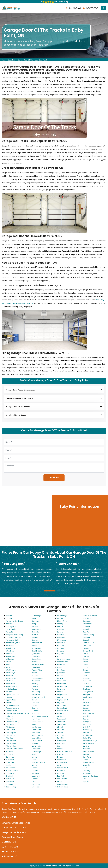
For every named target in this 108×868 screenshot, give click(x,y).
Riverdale (35, 637)
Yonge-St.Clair (11, 629)
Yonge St (10, 632)
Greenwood (61, 719)
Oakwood (35, 703)
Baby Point (12, 60)
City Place (86, 667)
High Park (61, 703)
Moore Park (36, 749)
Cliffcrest (86, 656)
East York (61, 776)
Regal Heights (37, 651)
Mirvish (34, 754)
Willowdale (10, 659)
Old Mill (34, 700)
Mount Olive (36, 738)
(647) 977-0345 (92, 8)
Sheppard (10, 784)
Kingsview (61, 651)
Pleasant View (37, 670)
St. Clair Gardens (12, 771)
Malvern (35, 779)
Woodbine (10, 651)
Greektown (61, 722)
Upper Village (11, 700)
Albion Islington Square (91, 776)
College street (88, 651)
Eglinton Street (63, 768)
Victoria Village (11, 689)
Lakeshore (61, 637)
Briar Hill (86, 705)
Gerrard (60, 732)
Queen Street (37, 659)
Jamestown (61, 673)
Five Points (61, 743)
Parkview (35, 686)
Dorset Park (87, 624)
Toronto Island (12, 711)
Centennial (86, 678)
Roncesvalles (36, 629)
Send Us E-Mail (12, 851)
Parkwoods (36, 681)
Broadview (87, 703)
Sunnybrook (11, 757)
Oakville (35, 705)
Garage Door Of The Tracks (14, 828)
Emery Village (62, 762)
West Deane (11, 684)
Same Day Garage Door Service (16, 823)
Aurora (85, 760)
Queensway (36, 654)
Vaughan (9, 692)
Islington (60, 675)
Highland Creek (63, 700)
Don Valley (87, 626)
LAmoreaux (61, 640)
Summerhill (10, 760)
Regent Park (36, 648)
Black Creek (87, 724)
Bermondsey (87, 730)
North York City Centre (40, 716)
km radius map (26, 521)
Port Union (36, 667)
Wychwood (10, 645)
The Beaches (11, 746)
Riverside (35, 635)
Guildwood (61, 716)
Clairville (86, 662)
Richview (35, 640)
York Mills (10, 624)
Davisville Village (89, 635)
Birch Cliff (86, 727)
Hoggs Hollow (62, 694)
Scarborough (36, 616)
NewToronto (36, 727)
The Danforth (11, 741)
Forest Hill (61, 738)
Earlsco (60, 781)
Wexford (9, 664)
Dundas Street (62, 784)
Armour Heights (88, 762)
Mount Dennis (37, 741)
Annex (85, 768)
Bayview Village (88, 743)
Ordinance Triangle (39, 697)
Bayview (86, 746)
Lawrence (61, 629)
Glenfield (60, 727)
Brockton (86, 700)
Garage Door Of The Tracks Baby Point (32, 60)
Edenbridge (61, 771)
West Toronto (11, 670)
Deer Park (86, 632)
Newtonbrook (37, 730)
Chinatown (87, 673)
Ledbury (60, 624)
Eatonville (61, 773)
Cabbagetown (88, 692)
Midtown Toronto (38, 762)
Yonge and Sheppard (14, 637)
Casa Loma (87, 681)
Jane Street (61, 670)
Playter (34, 673)
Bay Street (86, 749)
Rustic (34, 618)
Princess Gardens (38, 664)
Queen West (36, 656)
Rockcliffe (35, 632)
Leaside (60, 626)
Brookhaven (87, 697)
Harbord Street (63, 711)
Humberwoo (62, 684)
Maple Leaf (36, 776)
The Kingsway (11, 732)
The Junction (11, 735)
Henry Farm (61, 705)
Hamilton (61, 713)
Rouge (34, 624)
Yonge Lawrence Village (15, 635)
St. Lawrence (11, 768)
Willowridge (10, 656)
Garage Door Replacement (14, 832)
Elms (59, 765)
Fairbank (60, 749)
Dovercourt (87, 621)
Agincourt (86, 781)
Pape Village (36, 692)
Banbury (86, 754)
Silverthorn (10, 779)
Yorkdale (9, 618)
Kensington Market (64, 659)
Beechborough (88, 735)
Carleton (86, 684)
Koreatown (61, 643)
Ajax (84, 779)
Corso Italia (87, 645)
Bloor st (86, 719)
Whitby (9, 662)
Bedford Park (88, 738)
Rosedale (35, 626)
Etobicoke (61, 754)
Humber (60, 692)
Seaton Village (11, 787)
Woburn (9, 654)
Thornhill (9, 719)
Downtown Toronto (90, 616)
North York (36, 719)
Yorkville (9, 616)
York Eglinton (11, 626)
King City (60, 656)
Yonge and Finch (12, 640)
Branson (86, 708)
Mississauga (36, 751)
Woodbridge (11, 648)
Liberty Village (62, 621)
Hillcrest (60, 697)
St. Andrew (10, 773)
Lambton (61, 635)
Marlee (34, 768)
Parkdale (35, 689)
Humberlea (61, 689)
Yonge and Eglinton (13, 643)
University (10, 703)
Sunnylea (10, 754)
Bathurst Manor (88, 751)
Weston (9, 667)
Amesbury (86, 771)
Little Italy (61, 618)
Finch (59, 746)
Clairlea (85, 664)
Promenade (36, 662)
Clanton (85, 659)
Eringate (60, 757)
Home (4, 60)
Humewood (61, 681)
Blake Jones (87, 722)
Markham (35, 773)
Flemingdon (61, 741)
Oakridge (35, 708)
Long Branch (36, 784)
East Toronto (62, 779)
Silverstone (10, 781)
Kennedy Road (62, 662)
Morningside (36, 746)
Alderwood (87, 773)
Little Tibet (36, 787)
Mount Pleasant (38, 735)
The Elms (10, 738)
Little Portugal (62, 616)
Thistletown (11, 727)
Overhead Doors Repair (12, 837)
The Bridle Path (12, 743)
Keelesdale (61, 664)
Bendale (86, 732)
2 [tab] (58, 591)
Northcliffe (36, 713)
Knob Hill (60, 645)
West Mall (10, 675)
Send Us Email (75, 8)
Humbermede (62, 686)
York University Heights (15, 621)
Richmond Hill (37, 643)
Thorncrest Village (13, 722)
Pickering (35, 675)
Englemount (62, 760)
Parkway (35, 684)
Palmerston (36, 694)
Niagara (35, 724)
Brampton (86, 711)
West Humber (11, 678)
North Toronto (37, 722)
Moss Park (36, 743)
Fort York (61, 735)
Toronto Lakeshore (13, 708)
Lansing (60, 632)
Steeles (9, 765)
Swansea (10, 751)
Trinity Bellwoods (13, 705)
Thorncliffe (10, 724)
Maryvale (35, 765)
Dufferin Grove (63, 787)
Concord (86, 648)
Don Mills (86, 629)
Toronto (9, 697)
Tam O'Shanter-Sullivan (15, 749)
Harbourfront (62, 708)
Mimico (34, 757)
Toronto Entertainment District (18, 713)
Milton (34, 760)
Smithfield (10, 776)
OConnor (35, 711)
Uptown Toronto (12, 694)
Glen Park (61, 730)
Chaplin (85, 675)
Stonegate (10, 762)
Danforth (86, 640)
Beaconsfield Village (90, 741)
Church (85, 670)
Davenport (87, 637)
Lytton (34, 781)
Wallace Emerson (13, 686)
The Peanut (10, 730)
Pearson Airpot (37, 678)
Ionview (60, 678)
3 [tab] (63, 591)
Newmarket (36, 732)
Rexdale (35, 645)
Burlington (86, 694)
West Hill (9, 681)
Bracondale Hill (88, 713)
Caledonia (86, 689)
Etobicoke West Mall (65, 751)
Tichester (10, 716)
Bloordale (86, 716)
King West (61, 654)
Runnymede (36, 621)
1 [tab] (49, 591)
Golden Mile (62, 724)
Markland (35, 771)
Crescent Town (88, 643)
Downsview (87, 618)
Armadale (86, 765)
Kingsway (61, 648)
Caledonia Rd (87, 686)
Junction (60, 667)
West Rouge (11, 673)
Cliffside (85, 654)
